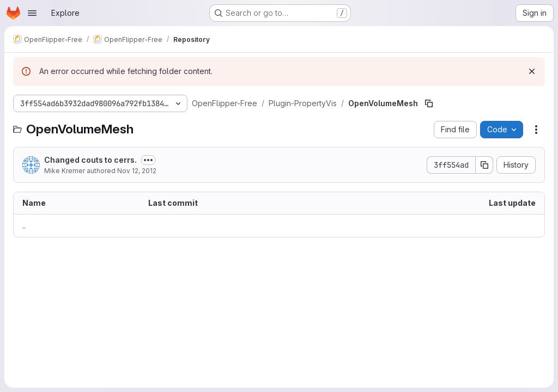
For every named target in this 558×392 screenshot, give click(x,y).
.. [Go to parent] (24, 226)
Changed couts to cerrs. (90, 160)
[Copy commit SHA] (484, 165)
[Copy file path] (429, 103)
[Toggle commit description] (148, 160)
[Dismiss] (532, 71)
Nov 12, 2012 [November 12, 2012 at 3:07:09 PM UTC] (137, 171)
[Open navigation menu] (32, 13)
